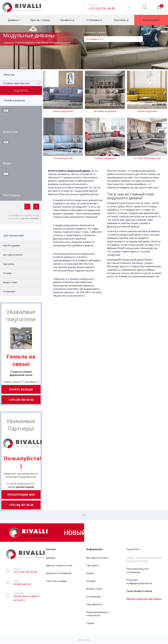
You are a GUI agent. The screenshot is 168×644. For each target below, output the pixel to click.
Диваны (15, 18)
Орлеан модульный (147, 111)
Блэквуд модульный (63, 111)
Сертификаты (94, 604)
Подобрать (21, 91)
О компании (9, 291)
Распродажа (152, 18)
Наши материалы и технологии (97, 614)
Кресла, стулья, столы (40, 22)
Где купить (9, 264)
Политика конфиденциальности (139, 582)
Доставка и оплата (13, 255)
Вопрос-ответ (10, 282)
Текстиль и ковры (121, 22)
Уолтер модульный (63, 158)
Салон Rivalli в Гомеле (139, 591)
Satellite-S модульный (105, 158)
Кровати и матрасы (68, 22)
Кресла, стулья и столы (59, 565)
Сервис (90, 623)
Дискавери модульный (105, 111)
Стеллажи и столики (94, 22)
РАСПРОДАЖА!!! (11, 246)
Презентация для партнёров (144, 599)
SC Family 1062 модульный (147, 158)
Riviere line (10, 132)
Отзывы (7, 273)
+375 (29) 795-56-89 (102, 8)
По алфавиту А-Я (113, 39)
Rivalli (7, 163)
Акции (90, 573)
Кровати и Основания (59, 573)
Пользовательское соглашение (137, 570)
